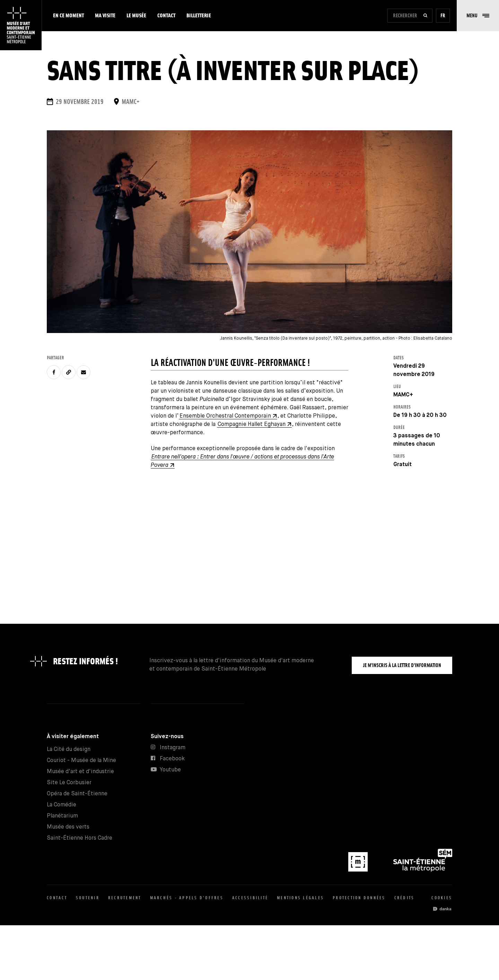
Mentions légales (300, 898)
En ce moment (68, 15)
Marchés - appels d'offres (187, 898)
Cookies (442, 898)
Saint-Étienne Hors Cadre (80, 838)
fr (443, 15)
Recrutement (125, 898)
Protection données (359, 898)
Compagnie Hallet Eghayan (252, 424)
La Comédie (62, 805)
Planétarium (62, 816)
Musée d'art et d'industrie (80, 772)
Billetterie (199, 15)
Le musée (136, 15)
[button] (478, 16)
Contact (166, 15)
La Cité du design (69, 749)
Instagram (173, 748)
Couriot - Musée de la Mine (81, 760)
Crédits (405, 898)
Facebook (172, 759)
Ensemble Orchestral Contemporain (225, 416)
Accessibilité (250, 898)
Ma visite (105, 15)
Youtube (170, 770)
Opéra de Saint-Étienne (77, 794)
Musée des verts (68, 827)
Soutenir (88, 898)
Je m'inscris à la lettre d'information (402, 665)
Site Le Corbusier (69, 783)
